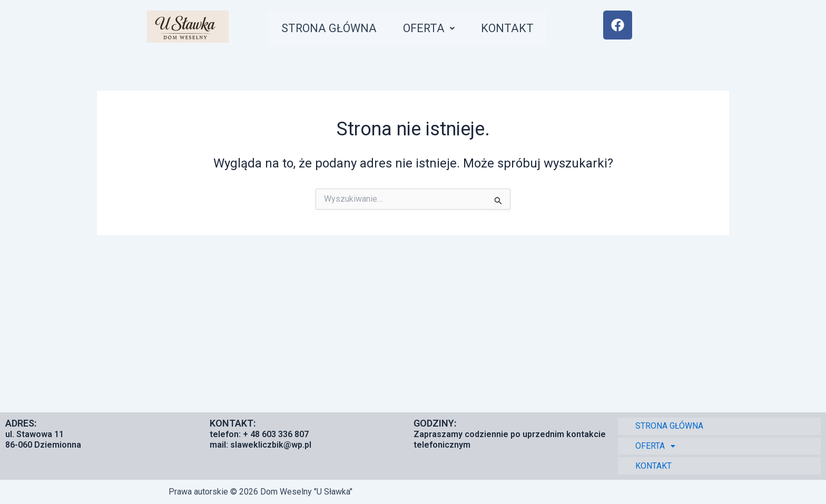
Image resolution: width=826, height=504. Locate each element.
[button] (434, 30)
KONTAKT (514, 30)
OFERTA (434, 30)
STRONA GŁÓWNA (331, 30)
